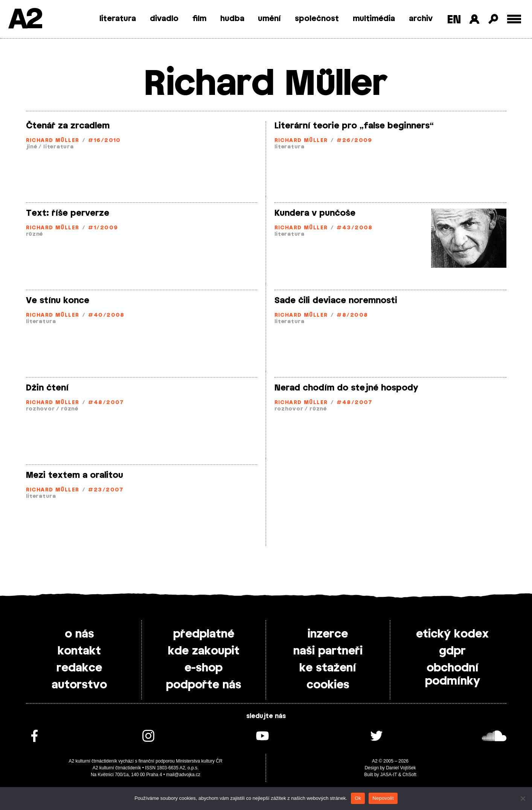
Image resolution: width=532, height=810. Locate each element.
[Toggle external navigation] (514, 19)
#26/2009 (354, 141)
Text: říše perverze (68, 213)
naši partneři (328, 651)
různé (35, 234)
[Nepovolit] (523, 798)
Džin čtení (47, 388)
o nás (79, 634)
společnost (317, 19)
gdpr (452, 651)
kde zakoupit (204, 651)
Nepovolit (383, 798)
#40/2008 (106, 315)
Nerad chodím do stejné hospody (346, 388)
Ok (358, 798)
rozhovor (40, 409)
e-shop (204, 668)
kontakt (79, 651)
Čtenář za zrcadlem (68, 126)
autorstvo (79, 685)
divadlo (164, 19)
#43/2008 (355, 228)
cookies (328, 685)
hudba (232, 19)
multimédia (374, 19)
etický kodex (452, 634)
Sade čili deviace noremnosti (336, 301)
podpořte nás (204, 685)
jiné (32, 147)
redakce (79, 668)
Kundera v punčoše (315, 213)
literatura (118, 19)
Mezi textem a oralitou (75, 475)
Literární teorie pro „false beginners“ (354, 126)
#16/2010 (104, 141)
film (199, 19)
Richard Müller (53, 141)
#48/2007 (106, 403)
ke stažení (328, 668)
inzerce (328, 634)
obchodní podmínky (453, 675)
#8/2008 (352, 315)
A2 (25, 20)
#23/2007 (106, 490)
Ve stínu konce (58, 301)
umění (269, 19)
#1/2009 (103, 228)
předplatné (204, 634)
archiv (421, 19)
